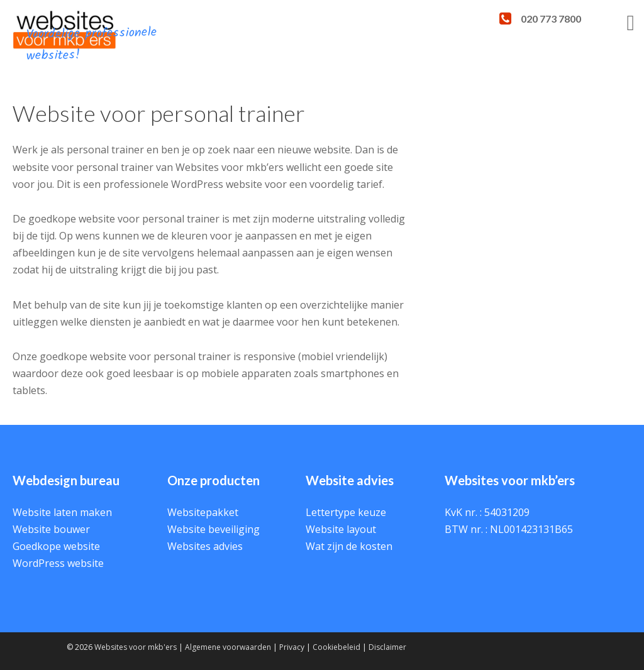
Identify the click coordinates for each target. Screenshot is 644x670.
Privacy (292, 647)
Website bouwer (51, 529)
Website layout (341, 529)
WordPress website (58, 563)
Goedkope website (56, 546)
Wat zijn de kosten (349, 546)
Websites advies (205, 546)
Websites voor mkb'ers (136, 647)
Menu (613, 37)
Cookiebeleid (336, 647)
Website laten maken (62, 512)
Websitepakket (203, 512)
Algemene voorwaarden (228, 647)
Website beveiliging (214, 529)
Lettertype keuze (346, 512)
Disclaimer (387, 647)
